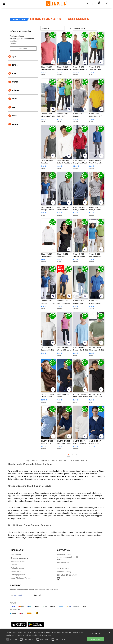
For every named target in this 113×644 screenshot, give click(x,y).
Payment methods (18, 561)
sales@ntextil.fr (63, 562)
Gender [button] (15, 65)
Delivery (14, 565)
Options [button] (15, 90)
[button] (87, 4)
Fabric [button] (14, 116)
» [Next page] (77, 455)
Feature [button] (15, 124)
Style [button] (14, 56)
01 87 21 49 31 (63, 568)
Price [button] (14, 73)
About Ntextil (16, 555)
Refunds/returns (17, 568)
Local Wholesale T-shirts (21, 578)
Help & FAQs (16, 571)
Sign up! (37, 595)
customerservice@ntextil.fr (68, 557)
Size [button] (13, 107)
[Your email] (21, 595)
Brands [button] (15, 82)
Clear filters (23, 49)
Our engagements (18, 575)
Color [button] (14, 99)
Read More (48, 635)
